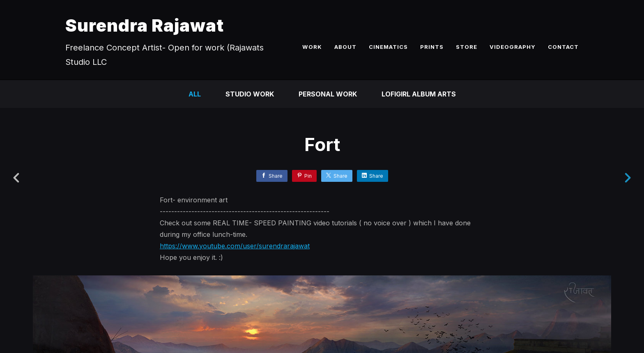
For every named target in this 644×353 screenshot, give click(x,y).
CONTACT (563, 47)
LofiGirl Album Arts (419, 94)
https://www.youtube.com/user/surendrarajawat (235, 246)
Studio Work (250, 94)
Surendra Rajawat (145, 25)
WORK (312, 47)
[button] (610, 296)
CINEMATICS (388, 47)
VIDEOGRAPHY (513, 47)
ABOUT (345, 47)
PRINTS (432, 47)
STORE (467, 47)
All (195, 94)
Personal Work (328, 94)
